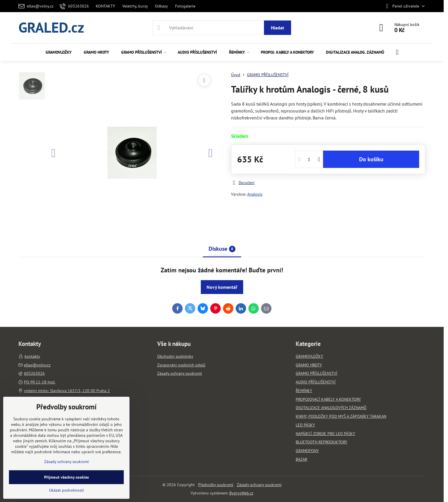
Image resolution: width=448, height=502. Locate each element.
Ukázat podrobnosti (66, 490)
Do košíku (371, 159)
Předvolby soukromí (216, 485)
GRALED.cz (51, 28)
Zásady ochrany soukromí (259, 485)
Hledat (278, 28)
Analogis (255, 194)
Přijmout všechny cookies (66, 477)
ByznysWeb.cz (241, 493)
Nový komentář (222, 287)
